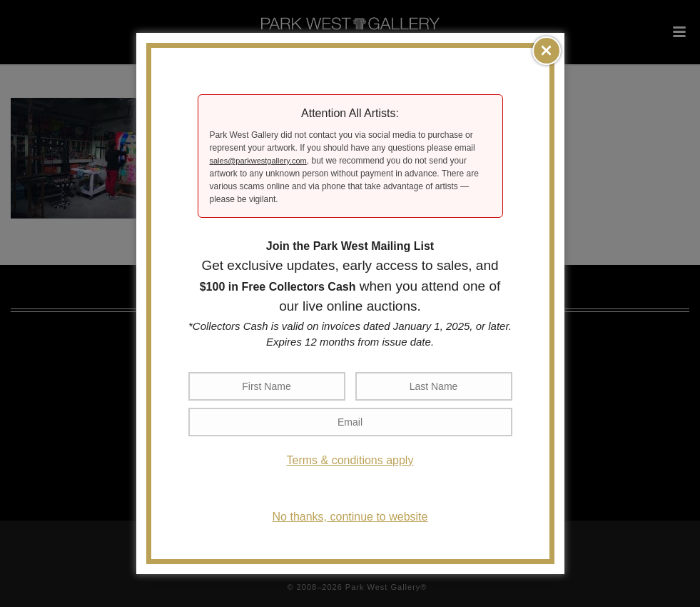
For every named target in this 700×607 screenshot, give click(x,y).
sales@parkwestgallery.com (258, 161)
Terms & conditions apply (350, 460)
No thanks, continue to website (350, 517)
